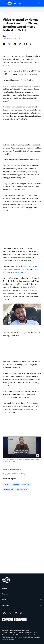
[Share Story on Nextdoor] (20, 44)
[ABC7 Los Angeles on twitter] (10, 613)
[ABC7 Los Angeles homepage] (9, 3)
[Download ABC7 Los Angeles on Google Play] (20, 620)
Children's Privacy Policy (10, 632)
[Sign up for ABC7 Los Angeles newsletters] (21, 613)
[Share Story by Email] (25, 44)
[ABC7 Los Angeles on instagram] (16, 613)
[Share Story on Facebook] (4, 44)
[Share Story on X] (9, 44)
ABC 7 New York (30, 266)
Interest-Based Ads (18, 635)
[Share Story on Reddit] (15, 44)
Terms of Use (6, 635)
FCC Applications (8, 637)
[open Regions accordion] (22, 594)
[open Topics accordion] (22, 588)
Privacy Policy (6, 628)
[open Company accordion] (22, 606)
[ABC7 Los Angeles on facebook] (4, 613)
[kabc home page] (6, 580)
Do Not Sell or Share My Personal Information (16, 630)
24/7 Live (17, 3)
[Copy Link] (31, 44)
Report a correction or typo (12, 469)
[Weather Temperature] (32, 3)
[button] (3, 3)
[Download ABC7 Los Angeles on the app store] (8, 620)
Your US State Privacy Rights (28, 632)
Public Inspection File (33, 635)
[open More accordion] (22, 600)
